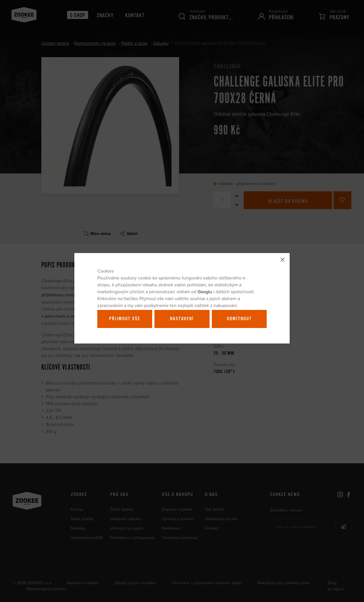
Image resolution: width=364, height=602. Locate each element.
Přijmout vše (125, 319)
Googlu (205, 292)
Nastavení (182, 319)
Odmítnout (239, 319)
